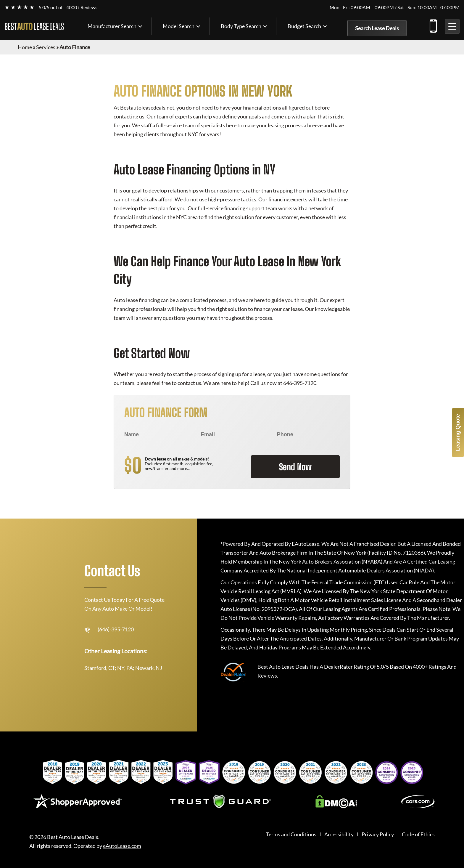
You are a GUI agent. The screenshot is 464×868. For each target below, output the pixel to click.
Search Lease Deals (377, 28)
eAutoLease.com (122, 846)
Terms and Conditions (291, 834)
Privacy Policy (378, 834)
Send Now (295, 467)
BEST (34, 26)
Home (25, 47)
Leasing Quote (458, 433)
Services (46, 47)
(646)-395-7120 (433, 25)
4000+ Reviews (82, 7)
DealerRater (338, 667)
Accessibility (339, 834)
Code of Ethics (418, 834)
